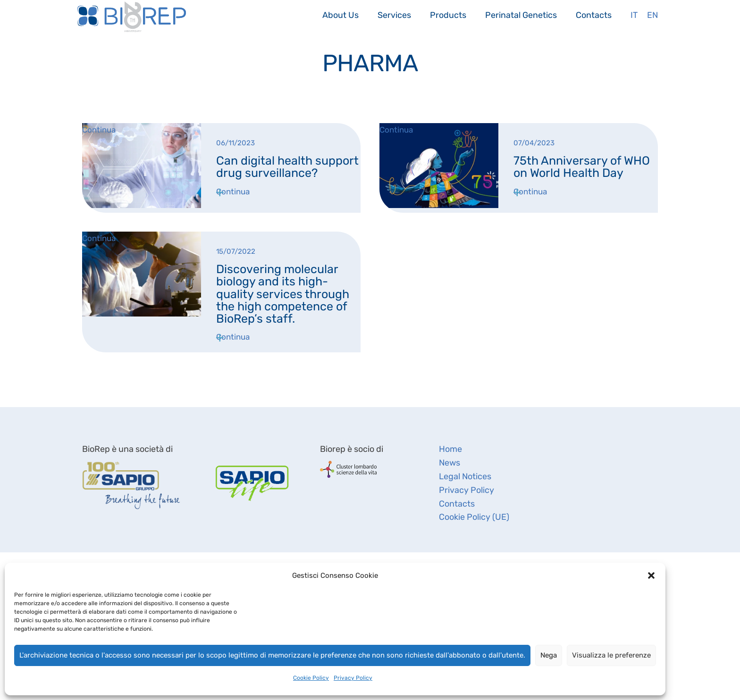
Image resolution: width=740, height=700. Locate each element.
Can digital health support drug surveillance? (287, 167)
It (634, 15)
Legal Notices (465, 476)
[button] (651, 575)
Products (448, 15)
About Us (341, 15)
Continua (233, 192)
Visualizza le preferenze (611, 655)
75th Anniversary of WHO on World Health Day (582, 167)
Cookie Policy (311, 678)
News (450, 463)
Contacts (594, 15)
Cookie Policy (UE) (474, 517)
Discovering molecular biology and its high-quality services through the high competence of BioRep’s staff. (283, 294)
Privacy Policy (353, 678)
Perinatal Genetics (521, 15)
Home (450, 449)
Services (394, 15)
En (652, 15)
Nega (549, 655)
